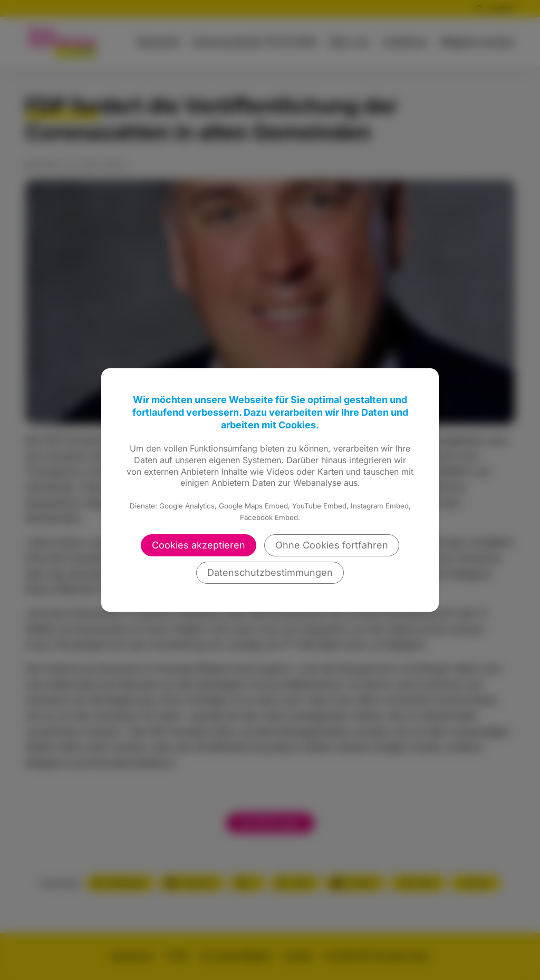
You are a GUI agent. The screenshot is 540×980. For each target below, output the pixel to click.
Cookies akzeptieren (199, 545)
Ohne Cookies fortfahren (332, 545)
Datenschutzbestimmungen (270, 572)
